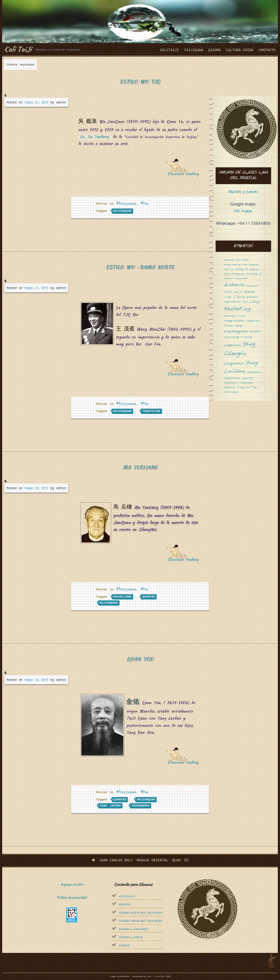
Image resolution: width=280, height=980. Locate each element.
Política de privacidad (72, 897)
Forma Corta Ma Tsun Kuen (140, 913)
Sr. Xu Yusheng (94, 136)
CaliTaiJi (169, 50)
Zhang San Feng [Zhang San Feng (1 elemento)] (247, 387)
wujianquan (123, 211)
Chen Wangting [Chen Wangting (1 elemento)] (250, 265)
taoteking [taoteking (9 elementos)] (237, 309)
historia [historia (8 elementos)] (234, 285)
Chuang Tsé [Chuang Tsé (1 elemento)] (241, 269)
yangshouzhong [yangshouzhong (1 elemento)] (232, 378)
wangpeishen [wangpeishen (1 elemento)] (253, 321)
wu (147, 204)
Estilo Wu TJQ (140, 81)
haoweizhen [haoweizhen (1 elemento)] (241, 279)
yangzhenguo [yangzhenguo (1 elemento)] (246, 383)
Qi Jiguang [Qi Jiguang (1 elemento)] (239, 297)
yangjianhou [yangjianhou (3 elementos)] (234, 364)
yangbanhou (141, 806)
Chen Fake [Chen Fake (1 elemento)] (242, 260)
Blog (176, 860)
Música (124, 905)
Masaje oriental (152, 860)
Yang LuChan (110, 806)
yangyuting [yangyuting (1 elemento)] (247, 378)
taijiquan (193, 50)
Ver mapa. (243, 211)
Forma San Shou (133, 929)
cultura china (240, 50)
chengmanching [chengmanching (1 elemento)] (232, 265)
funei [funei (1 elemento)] (227, 274)
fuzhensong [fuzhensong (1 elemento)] (252, 274)
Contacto (267, 50)
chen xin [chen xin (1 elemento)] (229, 269)
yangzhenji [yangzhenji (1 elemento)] (230, 387)
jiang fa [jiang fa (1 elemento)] (238, 292)
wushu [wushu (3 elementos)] (255, 332)
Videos (124, 946)
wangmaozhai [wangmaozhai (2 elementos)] (234, 321)
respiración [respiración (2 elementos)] (232, 302)
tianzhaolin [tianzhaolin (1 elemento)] (231, 316)
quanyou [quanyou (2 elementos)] (252, 297)
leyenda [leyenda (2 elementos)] (249, 292)
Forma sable (130, 937)
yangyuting (152, 411)
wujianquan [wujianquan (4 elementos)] (236, 331)
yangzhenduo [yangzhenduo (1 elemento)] (231, 383)
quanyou (149, 597)
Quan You (140, 659)
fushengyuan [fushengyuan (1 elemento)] (238, 274)
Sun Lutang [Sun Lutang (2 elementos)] (251, 302)
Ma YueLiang (140, 467)
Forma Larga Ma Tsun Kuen (140, 921)
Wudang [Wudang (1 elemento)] (228, 326)
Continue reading (185, 175)
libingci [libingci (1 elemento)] (228, 297)
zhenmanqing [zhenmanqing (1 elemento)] (231, 392)
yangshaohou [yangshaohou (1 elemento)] (254, 372)
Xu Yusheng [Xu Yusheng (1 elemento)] (246, 337)
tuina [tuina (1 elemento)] (242, 316)
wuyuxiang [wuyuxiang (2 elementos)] (232, 337)
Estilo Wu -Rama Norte (140, 267)
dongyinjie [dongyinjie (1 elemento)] (254, 269)
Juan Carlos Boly (116, 860)
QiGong (215, 50)
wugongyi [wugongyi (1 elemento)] (239, 326)
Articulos (127, 897)
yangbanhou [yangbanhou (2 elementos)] (233, 345)
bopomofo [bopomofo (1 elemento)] (229, 260)
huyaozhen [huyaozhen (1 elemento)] (252, 286)
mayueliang (123, 597)
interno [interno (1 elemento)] (228, 292)
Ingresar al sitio (72, 884)
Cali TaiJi (18, 49)
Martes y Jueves (243, 191)
